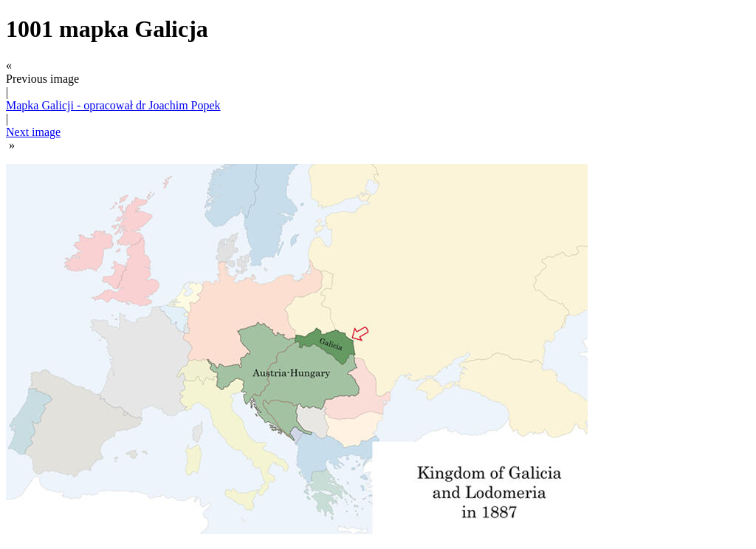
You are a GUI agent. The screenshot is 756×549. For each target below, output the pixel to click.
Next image (33, 132)
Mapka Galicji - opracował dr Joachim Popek (113, 105)
